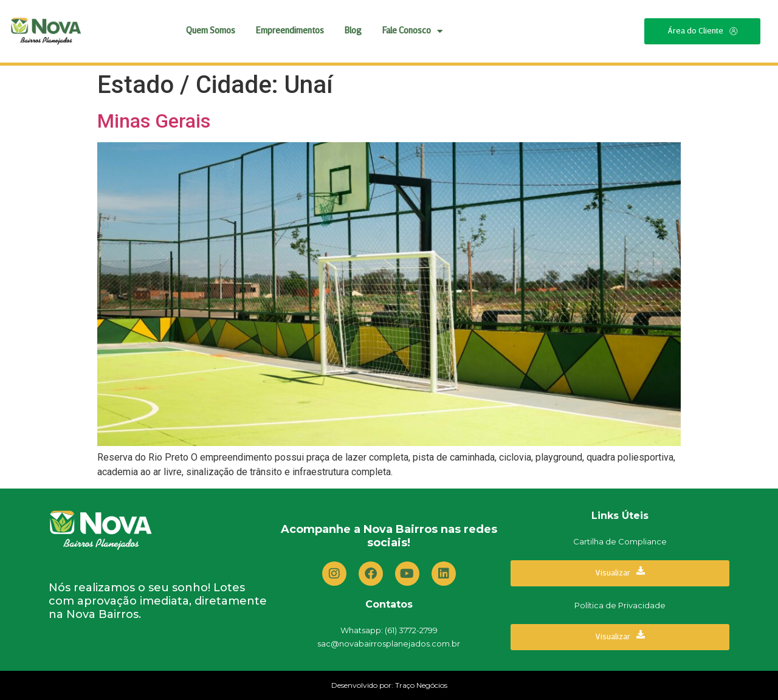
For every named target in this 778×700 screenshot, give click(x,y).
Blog (353, 31)
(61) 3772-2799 (411, 630)
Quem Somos (211, 31)
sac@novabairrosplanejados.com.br (389, 643)
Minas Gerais (154, 121)
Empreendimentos (290, 31)
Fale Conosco (412, 31)
